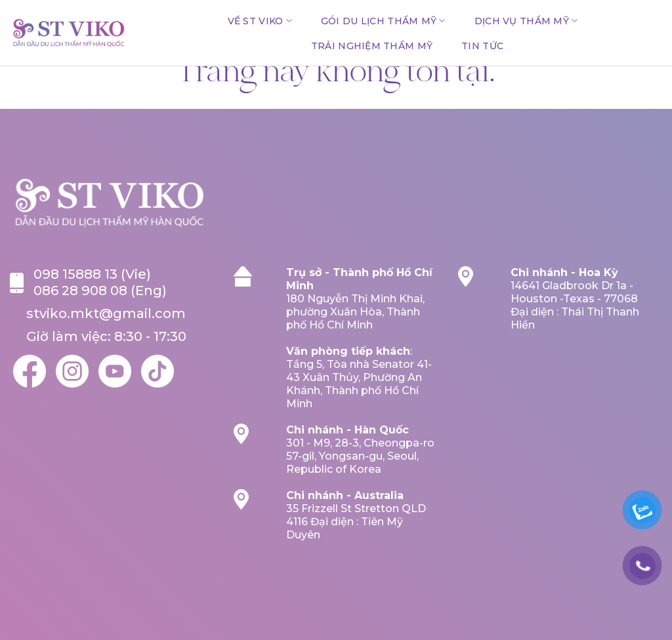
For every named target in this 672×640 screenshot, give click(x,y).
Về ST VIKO (260, 21)
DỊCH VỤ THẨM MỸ (526, 21)
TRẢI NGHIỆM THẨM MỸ (372, 46)
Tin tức (482, 46)
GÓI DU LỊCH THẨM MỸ (383, 21)
